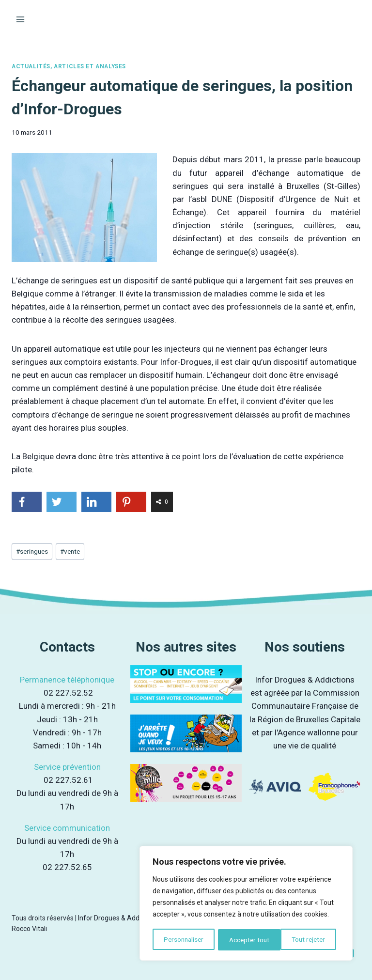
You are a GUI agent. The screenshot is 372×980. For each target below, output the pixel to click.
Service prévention (67, 767)
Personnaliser (183, 940)
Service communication (67, 828)
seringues (32, 551)
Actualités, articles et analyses (69, 66)
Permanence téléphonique (67, 680)
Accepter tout (309, 940)
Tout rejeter (246, 940)
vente (70, 551)
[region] (246, 904)
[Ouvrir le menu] (21, 19)
